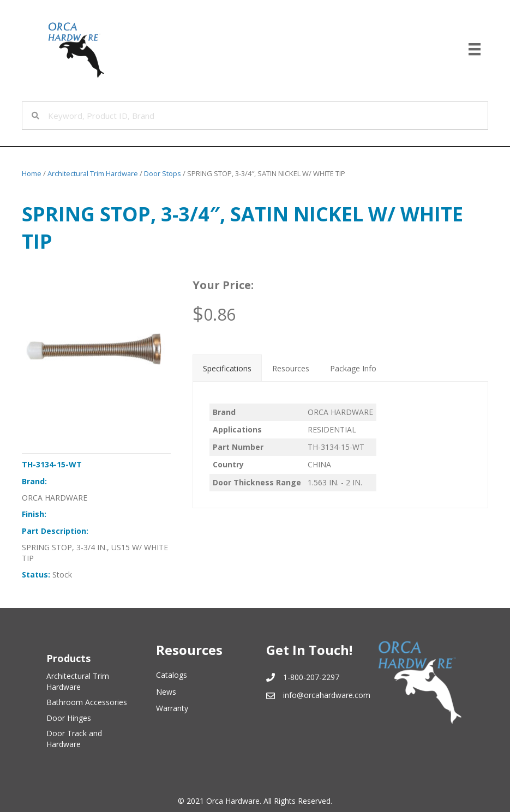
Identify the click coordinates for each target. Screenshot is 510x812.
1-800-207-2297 (311, 677)
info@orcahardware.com (327, 695)
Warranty (172, 708)
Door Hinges (69, 718)
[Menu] (475, 49)
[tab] (227, 368)
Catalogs (172, 675)
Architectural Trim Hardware (93, 173)
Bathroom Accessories (87, 702)
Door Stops (163, 173)
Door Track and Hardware (74, 739)
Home (32, 173)
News (166, 692)
